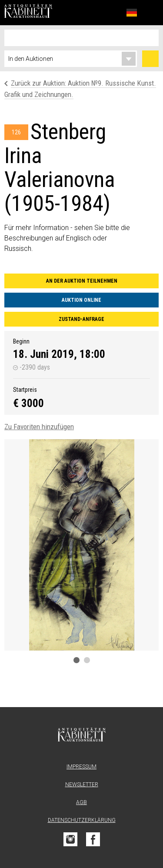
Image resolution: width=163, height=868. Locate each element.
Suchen (150, 59)
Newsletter (82, 785)
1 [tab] (77, 660)
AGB (81, 802)
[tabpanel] (81, 545)
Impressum (81, 767)
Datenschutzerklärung (82, 820)
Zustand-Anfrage (81, 319)
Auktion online (81, 300)
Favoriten (113, 12)
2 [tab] (87, 660)
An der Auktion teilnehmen (82, 281)
